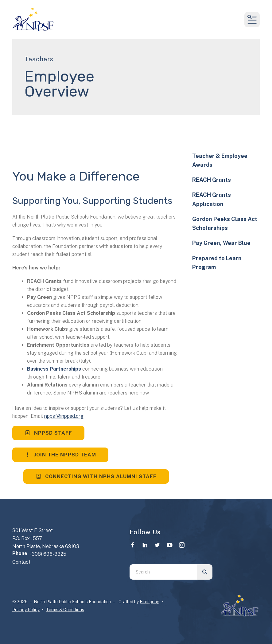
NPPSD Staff (48, 433)
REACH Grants (212, 180)
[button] (252, 20)
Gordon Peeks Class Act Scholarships (225, 223)
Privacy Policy (26, 610)
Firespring (150, 602)
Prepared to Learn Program (217, 263)
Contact (21, 562)
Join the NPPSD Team (60, 455)
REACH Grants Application (212, 199)
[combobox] (163, 572)
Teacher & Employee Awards (220, 160)
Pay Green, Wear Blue (221, 243)
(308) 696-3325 (48, 554)
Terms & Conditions (65, 610)
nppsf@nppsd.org (64, 416)
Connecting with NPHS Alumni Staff (96, 476)
